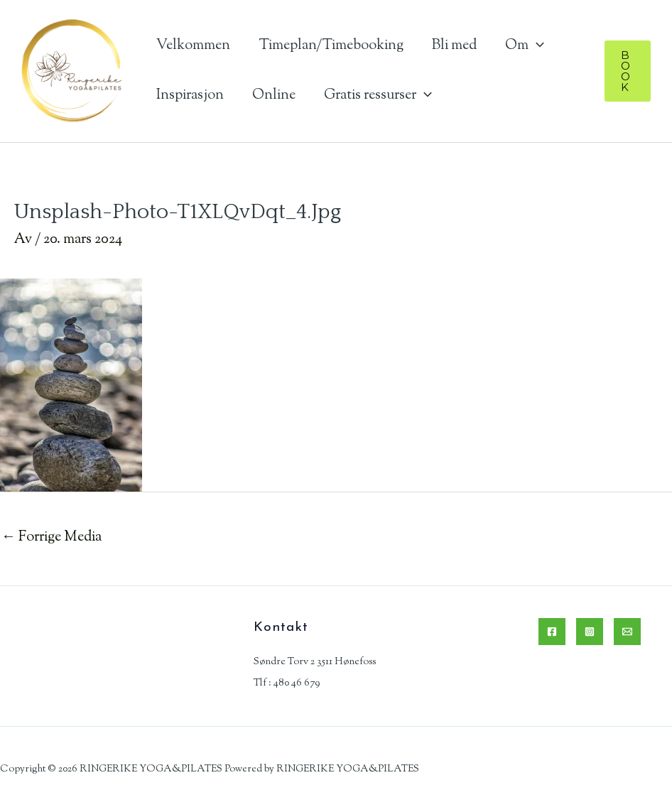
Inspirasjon (190, 96)
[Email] (627, 632)
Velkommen (193, 46)
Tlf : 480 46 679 (287, 683)
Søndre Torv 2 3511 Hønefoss (315, 662)
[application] (536, 46)
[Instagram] (590, 632)
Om (525, 46)
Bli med (454, 46)
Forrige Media (52, 537)
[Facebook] (552, 632)
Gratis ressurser (378, 96)
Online (274, 96)
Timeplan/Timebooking (331, 46)
